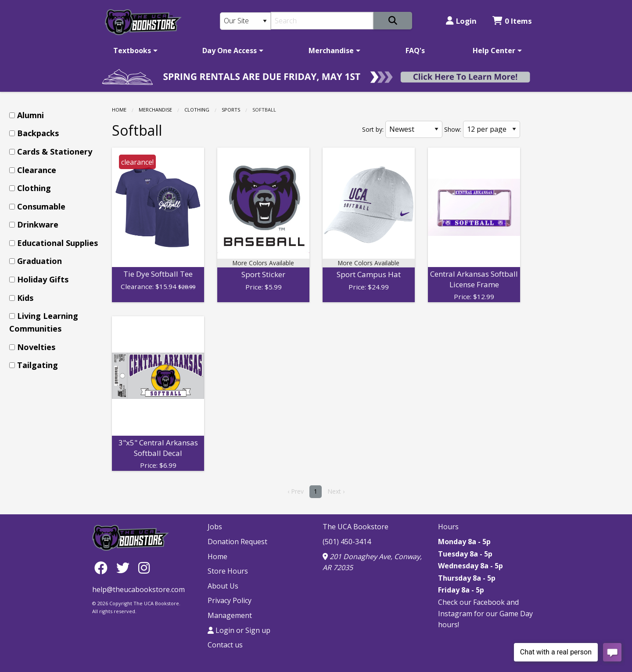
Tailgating (38, 365)
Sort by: (373, 129)
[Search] (322, 21)
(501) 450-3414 (347, 542)
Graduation (39, 261)
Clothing (197, 110)
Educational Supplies (57, 243)
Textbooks (132, 51)
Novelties (36, 347)
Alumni (31, 115)
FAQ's (415, 51)
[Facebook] (103, 567)
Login (461, 21)
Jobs (215, 527)
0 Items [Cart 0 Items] (512, 21)
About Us (223, 586)
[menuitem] (134, 51)
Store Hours (228, 571)
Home (119, 110)
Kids (25, 298)
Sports (231, 110)
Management (230, 615)
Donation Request (237, 542)
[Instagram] (144, 567)
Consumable (41, 206)
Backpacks (38, 133)
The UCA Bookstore (355, 527)
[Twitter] (125, 567)
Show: (453, 129)
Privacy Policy (230, 600)
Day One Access (230, 51)
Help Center (494, 51)
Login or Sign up (239, 630)
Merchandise (331, 51)
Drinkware (38, 224)
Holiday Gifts (43, 279)
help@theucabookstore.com (138, 589)
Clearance (37, 170)
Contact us (225, 645)
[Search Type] (245, 21)
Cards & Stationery (55, 152)
